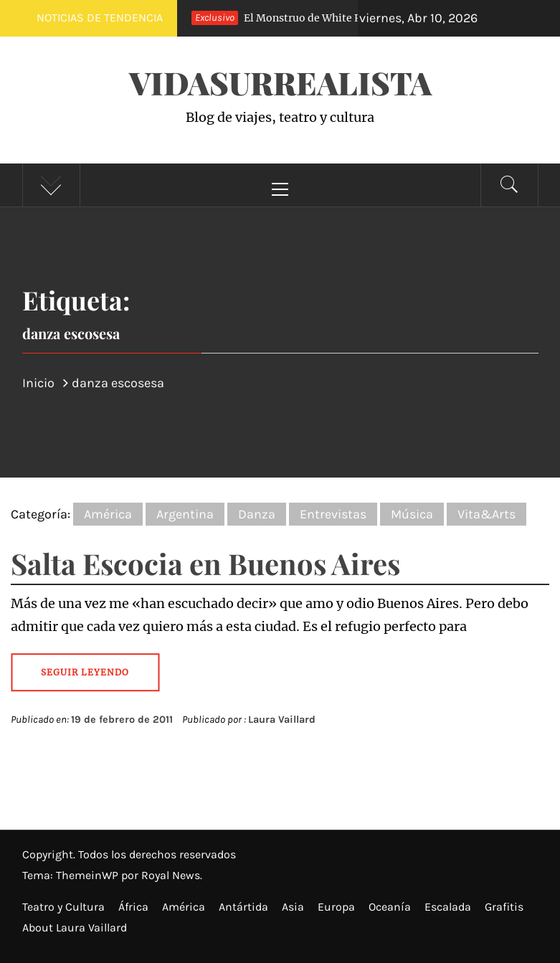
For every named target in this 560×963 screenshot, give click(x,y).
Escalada (448, 907)
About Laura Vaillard (75, 928)
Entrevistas (333, 514)
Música (412, 514)
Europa (336, 907)
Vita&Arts (487, 514)
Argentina (185, 514)
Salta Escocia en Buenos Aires (205, 563)
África (133, 907)
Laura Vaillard (282, 720)
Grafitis (504, 907)
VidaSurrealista (280, 82)
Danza (257, 514)
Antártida (243, 907)
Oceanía (390, 907)
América (108, 514)
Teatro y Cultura (63, 907)
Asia (293, 907)
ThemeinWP (89, 875)
